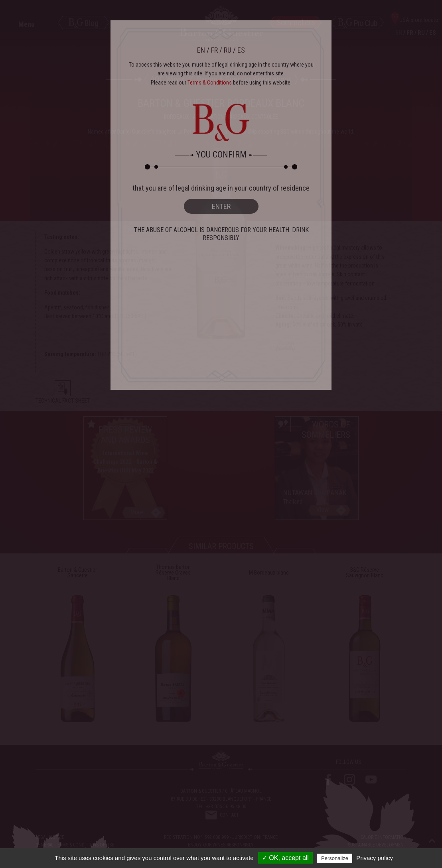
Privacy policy (375, 858)
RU (228, 50)
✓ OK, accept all (285, 858)
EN (201, 50)
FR (214, 50)
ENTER (221, 206)
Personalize (335, 858)
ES (241, 50)
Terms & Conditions (210, 83)
